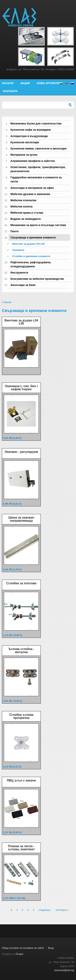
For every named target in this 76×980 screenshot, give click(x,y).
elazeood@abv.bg (64, 970)
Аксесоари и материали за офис (32, 188)
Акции (25, 83)
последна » (62, 910)
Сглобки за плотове (21, 583)
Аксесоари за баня (23, 285)
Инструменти (19, 273)
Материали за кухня (24, 155)
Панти (15, 231)
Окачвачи (18, 250)
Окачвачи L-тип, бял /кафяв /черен (21, 388)
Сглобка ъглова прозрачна (21, 716)
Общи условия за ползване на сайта (23, 948)
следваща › (45, 910)
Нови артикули (48, 83)
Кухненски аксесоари (25, 142)
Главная (7, 302)
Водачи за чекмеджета (26, 219)
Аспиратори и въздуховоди (29, 136)
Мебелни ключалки (23, 200)
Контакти (10, 91)
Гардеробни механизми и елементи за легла (36, 179)
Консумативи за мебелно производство (37, 279)
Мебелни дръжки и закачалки (30, 194)
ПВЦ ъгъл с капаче (21, 780)
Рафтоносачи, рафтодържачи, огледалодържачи (31, 264)
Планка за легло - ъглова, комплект (21, 848)
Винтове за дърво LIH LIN (28, 244)
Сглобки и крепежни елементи (31, 256)
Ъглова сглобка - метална (21, 651)
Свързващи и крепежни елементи (33, 237)
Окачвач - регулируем (21, 452)
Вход (51, 948)
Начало (8, 83)
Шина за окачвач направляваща (21, 519)
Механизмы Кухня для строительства (36, 123)
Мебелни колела (22, 206)
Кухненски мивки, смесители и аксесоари (38, 149)
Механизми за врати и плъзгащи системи (38, 225)
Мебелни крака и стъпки (27, 213)
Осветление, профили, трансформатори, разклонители (38, 169)
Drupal (20, 954)
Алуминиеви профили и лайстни (33, 161)
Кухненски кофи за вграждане (31, 130)
